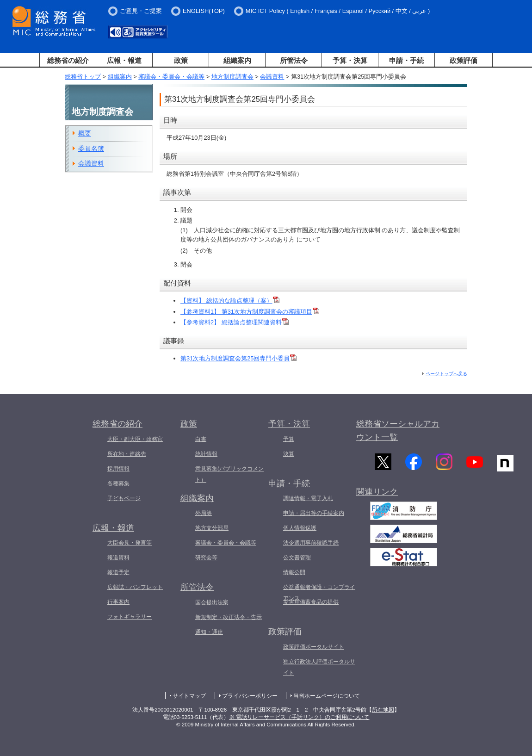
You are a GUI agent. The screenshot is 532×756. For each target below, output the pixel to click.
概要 (85, 133)
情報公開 (294, 572)
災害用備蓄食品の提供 (311, 602)
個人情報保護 (300, 528)
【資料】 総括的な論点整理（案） (230, 301)
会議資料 (272, 77)
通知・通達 (209, 632)
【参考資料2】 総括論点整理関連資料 (235, 322)
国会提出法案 (212, 602)
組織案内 (237, 60)
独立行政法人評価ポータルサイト (319, 667)
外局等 (204, 513)
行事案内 (118, 602)
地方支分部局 (212, 528)
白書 (201, 439)
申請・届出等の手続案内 (314, 513)
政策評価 (464, 60)
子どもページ (124, 498)
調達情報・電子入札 (308, 498)
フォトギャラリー (130, 617)
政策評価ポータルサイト (314, 647)
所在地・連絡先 (127, 454)
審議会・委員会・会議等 (171, 77)
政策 (181, 60)
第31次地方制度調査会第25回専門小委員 (238, 358)
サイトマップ (189, 696)
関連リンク (377, 496)
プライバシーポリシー (250, 696)
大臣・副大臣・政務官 (135, 439)
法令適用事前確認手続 (311, 543)
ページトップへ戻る (446, 374)
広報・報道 (124, 60)
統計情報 (206, 454)
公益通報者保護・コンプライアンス (319, 593)
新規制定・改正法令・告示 (229, 617)
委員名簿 (91, 149)
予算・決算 (350, 60)
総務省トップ (83, 77)
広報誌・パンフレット (135, 587)
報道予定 (118, 572)
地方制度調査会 (232, 77)
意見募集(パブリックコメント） (229, 474)
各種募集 (118, 483)
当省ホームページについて (327, 696)
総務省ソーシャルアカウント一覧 (398, 431)
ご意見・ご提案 (141, 11)
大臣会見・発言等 (130, 543)
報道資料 (118, 558)
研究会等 (206, 558)
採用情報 (118, 469)
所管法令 (294, 60)
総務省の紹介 (68, 60)
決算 (289, 454)
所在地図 (383, 710)
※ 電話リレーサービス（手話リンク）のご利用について (299, 717)
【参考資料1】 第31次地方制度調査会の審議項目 (250, 312)
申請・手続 (406, 60)
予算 (289, 439)
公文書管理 (297, 558)
